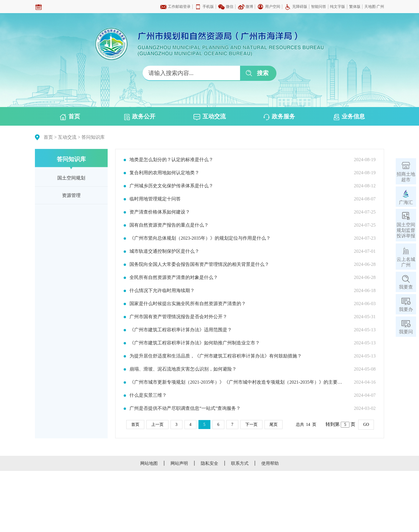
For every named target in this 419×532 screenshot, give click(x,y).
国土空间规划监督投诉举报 (406, 230)
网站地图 (149, 463)
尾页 (274, 425)
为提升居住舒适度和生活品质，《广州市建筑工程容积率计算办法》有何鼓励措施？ (216, 356)
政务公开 (140, 117)
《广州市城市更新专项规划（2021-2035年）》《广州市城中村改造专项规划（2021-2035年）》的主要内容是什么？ (238, 382)
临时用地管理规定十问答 (155, 199)
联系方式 (240, 463)
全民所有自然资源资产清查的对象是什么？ (174, 277)
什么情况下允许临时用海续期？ (162, 291)
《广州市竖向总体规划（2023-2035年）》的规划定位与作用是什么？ (200, 238)
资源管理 (71, 195)
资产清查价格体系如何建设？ (160, 212)
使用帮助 (270, 463)
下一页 (251, 425)
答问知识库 (93, 137)
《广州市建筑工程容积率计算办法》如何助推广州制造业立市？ (195, 343)
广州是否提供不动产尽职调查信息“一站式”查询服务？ (185, 408)
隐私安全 (210, 463)
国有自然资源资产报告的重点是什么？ (169, 225)
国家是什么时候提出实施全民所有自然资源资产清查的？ (188, 304)
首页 (70, 117)
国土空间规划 (71, 178)
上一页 (157, 425)
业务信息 (349, 117)
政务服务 (279, 117)
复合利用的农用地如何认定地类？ (164, 173)
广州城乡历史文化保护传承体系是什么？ (171, 186)
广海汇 (406, 202)
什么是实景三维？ (148, 395)
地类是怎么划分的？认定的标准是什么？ (171, 160)
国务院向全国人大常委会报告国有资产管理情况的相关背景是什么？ (199, 264)
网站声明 (179, 463)
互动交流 (210, 117)
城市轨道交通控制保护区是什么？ (164, 251)
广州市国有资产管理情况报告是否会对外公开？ (178, 317)
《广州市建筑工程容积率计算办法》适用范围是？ (181, 330)
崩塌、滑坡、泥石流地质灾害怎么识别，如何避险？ (183, 369)
